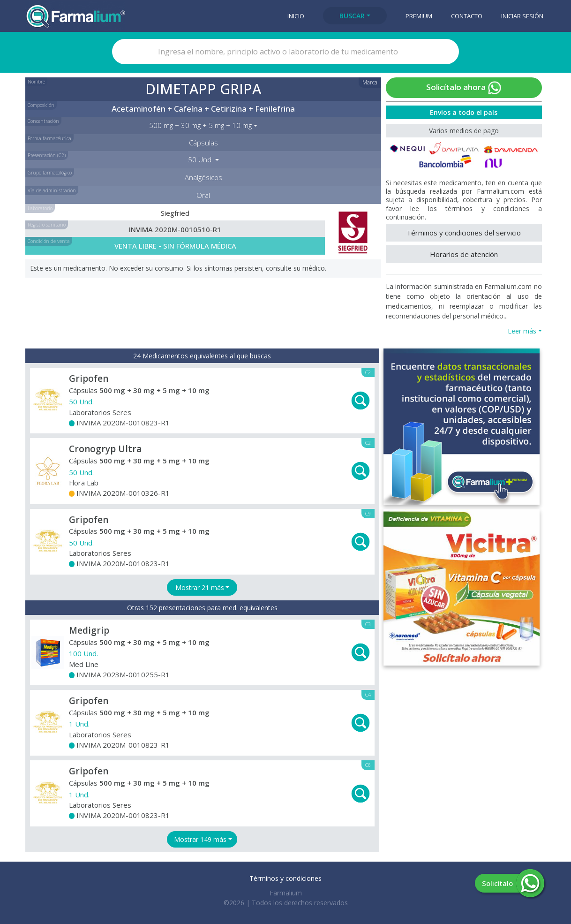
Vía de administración (52, 190)
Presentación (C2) (47, 155)
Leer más (522, 331)
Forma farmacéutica (49, 138)
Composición (41, 105)
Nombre (36, 82)
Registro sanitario (47, 225)
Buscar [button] (352, 16)
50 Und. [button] (201, 159)
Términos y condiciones (285, 878)
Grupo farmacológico (50, 173)
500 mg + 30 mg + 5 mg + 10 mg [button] (200, 125)
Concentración (43, 121)
